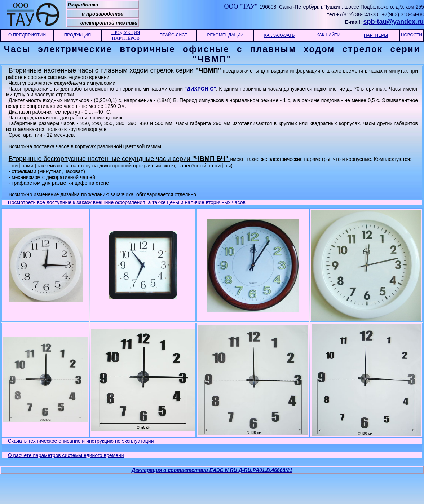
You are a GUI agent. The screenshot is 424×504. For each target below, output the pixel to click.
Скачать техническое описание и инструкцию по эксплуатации (81, 441)
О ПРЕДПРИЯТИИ (27, 35)
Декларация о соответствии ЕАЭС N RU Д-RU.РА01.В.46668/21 (212, 470)
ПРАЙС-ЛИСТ (173, 35)
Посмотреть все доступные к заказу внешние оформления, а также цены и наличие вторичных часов (127, 202)
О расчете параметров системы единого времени (66, 455)
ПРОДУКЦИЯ (78, 35)
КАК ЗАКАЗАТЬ (280, 35)
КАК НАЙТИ (329, 35)
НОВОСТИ (412, 35)
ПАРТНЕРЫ (376, 35)
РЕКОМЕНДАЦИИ (225, 35)
